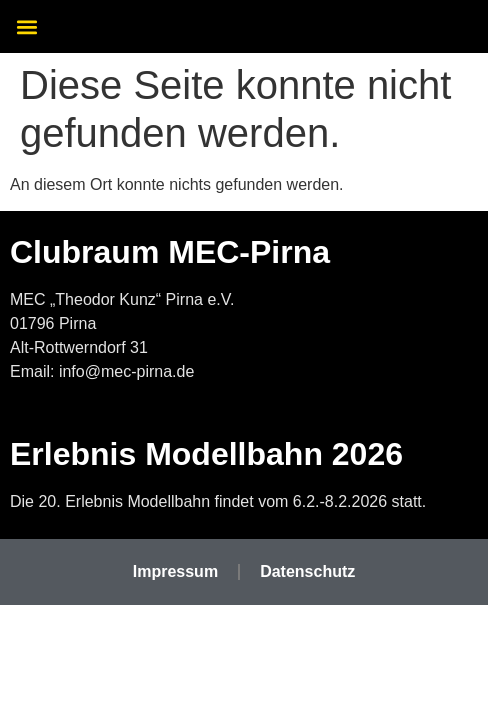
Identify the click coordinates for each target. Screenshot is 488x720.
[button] (26, 26)
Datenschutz (307, 571)
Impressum (175, 571)
